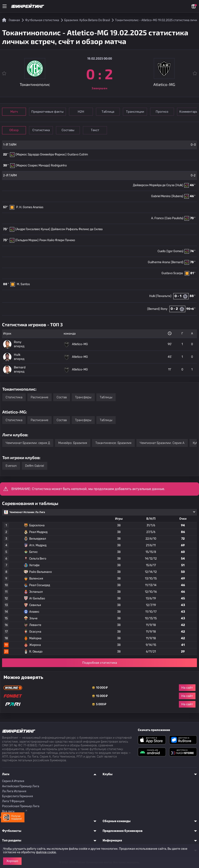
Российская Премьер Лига (21, 806)
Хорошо (12, 861)
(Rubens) (177, 196)
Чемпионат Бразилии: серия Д (28, 443)
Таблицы (106, 397)
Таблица (112, 112)
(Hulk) (179, 185)
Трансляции (141, 112)
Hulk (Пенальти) (160, 296)
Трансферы (83, 397)
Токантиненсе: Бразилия (113, 443)
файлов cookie (46, 852)
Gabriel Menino (161, 196)
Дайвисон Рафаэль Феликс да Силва (77, 229)
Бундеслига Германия (18, 796)
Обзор (15, 130)
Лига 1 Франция (13, 801)
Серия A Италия (13, 781)
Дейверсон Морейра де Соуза (154, 185)
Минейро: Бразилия (73, 443)
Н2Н (83, 112)
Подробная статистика (100, 663)
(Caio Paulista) (174, 218)
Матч (15, 112)
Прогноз (169, 112)
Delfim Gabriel (35, 466)
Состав (62, 397)
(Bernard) (177, 262)
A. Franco (157, 218)
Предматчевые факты (49, 112)
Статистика (44, 130)
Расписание (39, 397)
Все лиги (8, 811)
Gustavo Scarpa (172, 273)
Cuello (162, 251)
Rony (164, 309)
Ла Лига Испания (14, 791)
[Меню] (5, 6)
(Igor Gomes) (175, 251)
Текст (101, 130)
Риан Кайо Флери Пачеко (57, 240)
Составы (72, 130)
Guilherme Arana (159, 262)
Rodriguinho (59, 166)
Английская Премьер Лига (21, 786)
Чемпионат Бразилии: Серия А (162, 443)
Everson (11, 466)
